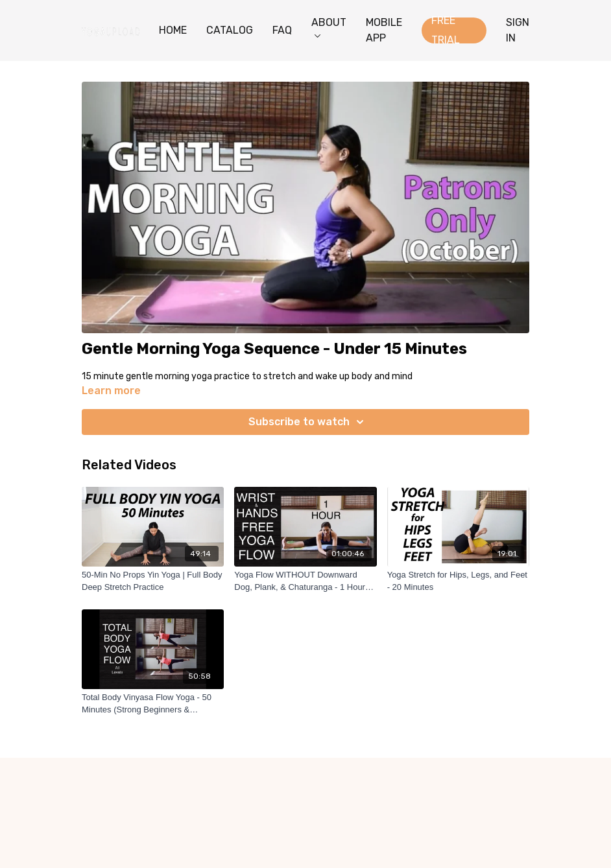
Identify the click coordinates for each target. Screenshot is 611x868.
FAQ (282, 30)
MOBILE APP (384, 30)
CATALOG (230, 30)
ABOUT (329, 27)
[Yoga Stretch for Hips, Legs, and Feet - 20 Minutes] (458, 581)
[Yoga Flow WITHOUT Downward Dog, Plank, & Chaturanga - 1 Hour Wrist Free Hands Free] (305, 581)
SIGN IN (518, 30)
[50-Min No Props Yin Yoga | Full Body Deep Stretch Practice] (153, 581)
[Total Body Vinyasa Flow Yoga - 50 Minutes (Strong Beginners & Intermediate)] (153, 704)
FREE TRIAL (446, 30)
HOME (173, 30)
